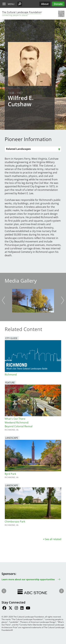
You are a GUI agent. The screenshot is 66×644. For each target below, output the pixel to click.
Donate (58, 4)
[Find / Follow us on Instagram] (16, 608)
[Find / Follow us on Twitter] (10, 608)
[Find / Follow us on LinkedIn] (22, 608)
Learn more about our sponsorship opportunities (28, 579)
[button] (20, 4)
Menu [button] (11, 4)
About (45, 4)
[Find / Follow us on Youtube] (28, 608)
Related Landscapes (18, 149)
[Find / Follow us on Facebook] (4, 608)
